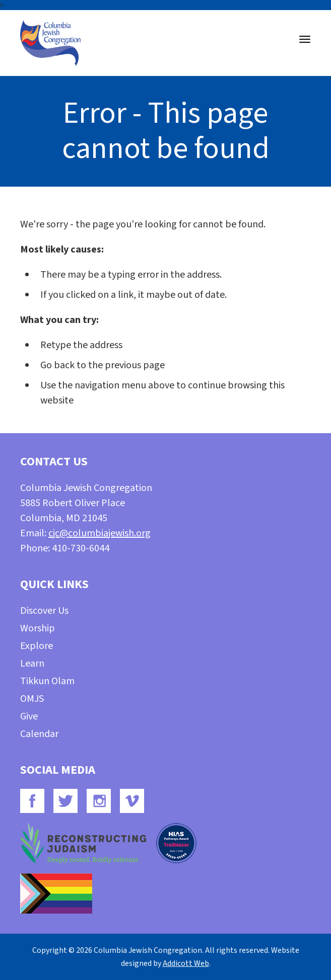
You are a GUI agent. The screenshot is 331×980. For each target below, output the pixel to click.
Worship (38, 628)
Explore (37, 646)
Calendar (39, 734)
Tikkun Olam (47, 681)
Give (29, 716)
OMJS (32, 699)
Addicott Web (186, 963)
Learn (32, 664)
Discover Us (44, 611)
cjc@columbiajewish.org (100, 533)
